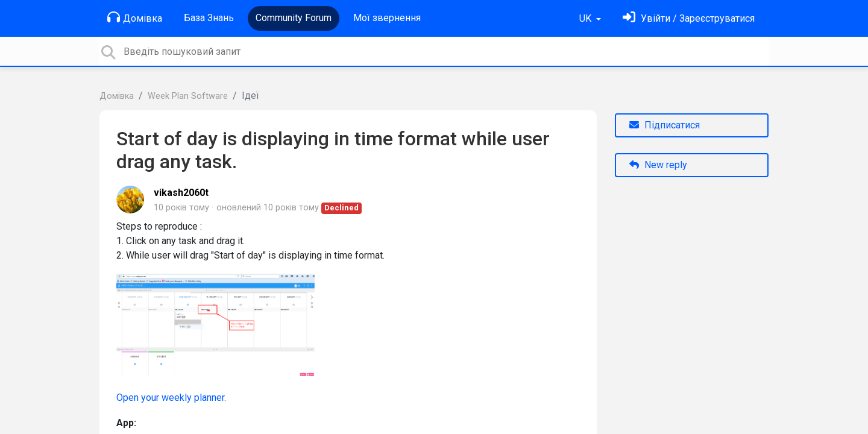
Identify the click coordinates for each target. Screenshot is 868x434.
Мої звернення (387, 18)
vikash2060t (181, 193)
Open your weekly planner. (171, 398)
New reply (658, 165)
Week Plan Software (188, 96)
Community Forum (294, 18)
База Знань (209, 18)
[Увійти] (689, 18)
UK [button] (587, 18)
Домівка (135, 17)
